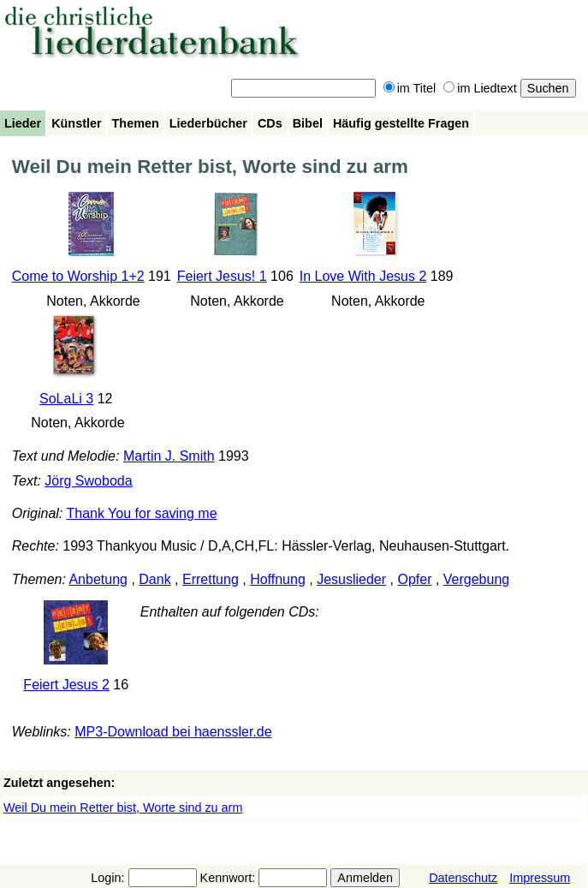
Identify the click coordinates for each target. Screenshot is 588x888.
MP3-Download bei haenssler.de (173, 732)
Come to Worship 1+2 (78, 276)
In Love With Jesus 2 (363, 276)
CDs (270, 123)
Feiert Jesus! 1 (222, 276)
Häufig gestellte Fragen (401, 123)
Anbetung (98, 579)
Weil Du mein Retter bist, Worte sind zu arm (123, 808)
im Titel (410, 88)
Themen (136, 123)
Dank (154, 579)
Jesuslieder (351, 579)
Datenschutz (463, 878)
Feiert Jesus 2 (66, 685)
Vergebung (476, 579)
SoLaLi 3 (66, 399)
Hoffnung (278, 579)
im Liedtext (480, 88)
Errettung (211, 579)
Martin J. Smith (169, 456)
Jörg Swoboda (88, 481)
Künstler (76, 123)
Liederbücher (208, 123)
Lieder (23, 123)
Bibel (308, 123)
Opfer (414, 579)
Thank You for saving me (141, 513)
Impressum (540, 878)
